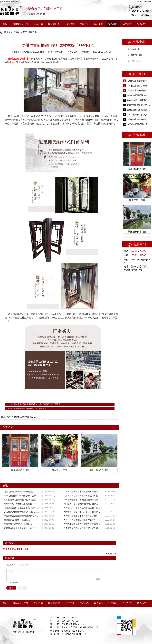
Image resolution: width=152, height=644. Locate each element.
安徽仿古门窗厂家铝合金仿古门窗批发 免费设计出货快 (139, 119)
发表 (11, 588)
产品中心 (84, 24)
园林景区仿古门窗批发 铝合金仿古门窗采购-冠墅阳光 (139, 110)
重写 (22, 588)
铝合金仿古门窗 (21, 24)
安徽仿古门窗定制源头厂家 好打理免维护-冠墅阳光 (139, 81)
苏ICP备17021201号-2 (74, 634)
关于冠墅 (127, 24)
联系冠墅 (138, 2)
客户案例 (98, 24)
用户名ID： (11, 565)
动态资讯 (113, 24)
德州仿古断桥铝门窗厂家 (21, 59)
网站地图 (148, 2)
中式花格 (70, 24)
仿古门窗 (38, 24)
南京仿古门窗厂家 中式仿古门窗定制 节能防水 (139, 95)
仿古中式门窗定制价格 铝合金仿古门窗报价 (139, 105)
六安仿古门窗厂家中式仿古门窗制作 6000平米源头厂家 (139, 124)
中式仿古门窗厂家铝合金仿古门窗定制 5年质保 (139, 86)
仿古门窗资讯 (29, 32)
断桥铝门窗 (54, 24)
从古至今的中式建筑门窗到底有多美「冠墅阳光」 (139, 100)
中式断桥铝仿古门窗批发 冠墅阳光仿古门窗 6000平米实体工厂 (139, 115)
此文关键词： (7, 417)
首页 (5, 24)
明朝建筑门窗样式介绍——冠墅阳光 (139, 90)
